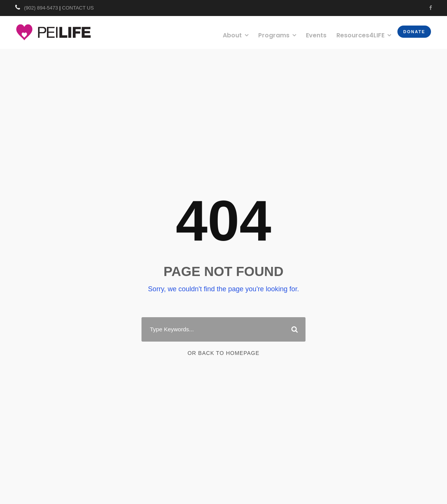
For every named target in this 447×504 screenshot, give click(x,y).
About (232, 35)
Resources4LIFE (360, 35)
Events (316, 35)
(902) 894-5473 (41, 8)
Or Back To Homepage (224, 353)
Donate (414, 32)
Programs (274, 35)
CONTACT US (78, 8)
